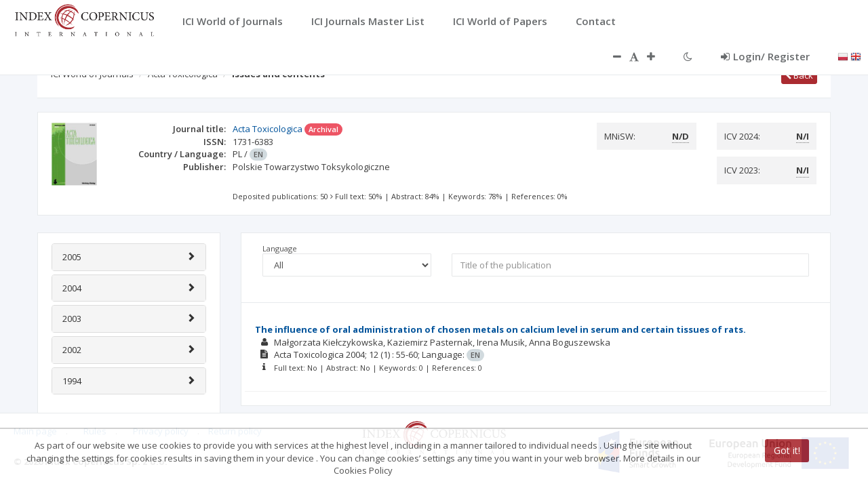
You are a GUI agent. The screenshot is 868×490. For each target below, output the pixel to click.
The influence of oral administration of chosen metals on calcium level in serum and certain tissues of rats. (500, 329)
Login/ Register (765, 56)
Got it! (787, 450)
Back (799, 75)
